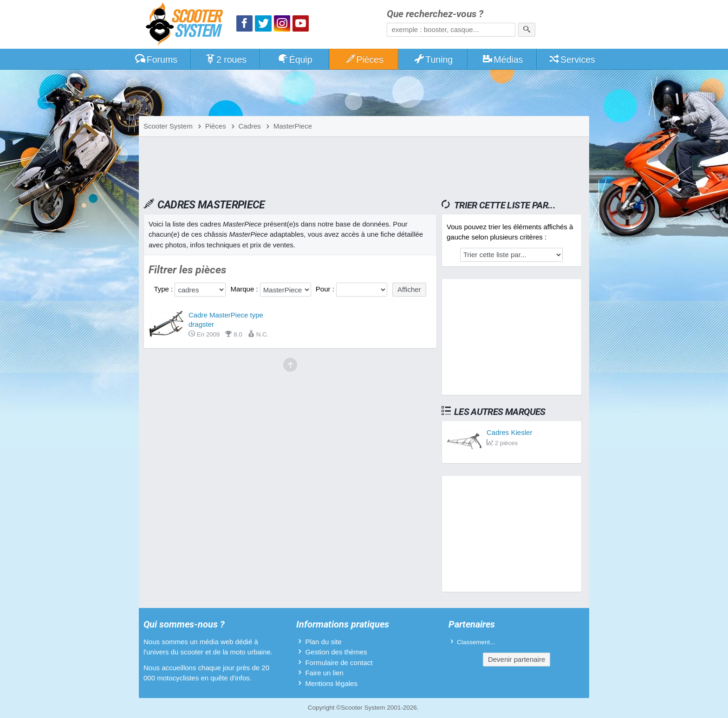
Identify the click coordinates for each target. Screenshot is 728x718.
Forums (156, 59)
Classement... (476, 642)
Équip (295, 59)
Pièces (364, 59)
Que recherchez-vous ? (435, 14)
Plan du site (323, 642)
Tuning (433, 59)
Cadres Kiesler (509, 432)
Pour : (326, 289)
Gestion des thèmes (336, 652)
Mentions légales (331, 683)
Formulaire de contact (339, 663)
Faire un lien (324, 673)
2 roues (225, 59)
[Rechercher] (527, 30)
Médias (503, 59)
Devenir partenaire (517, 659)
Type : (164, 289)
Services (572, 59)
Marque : (245, 289)
